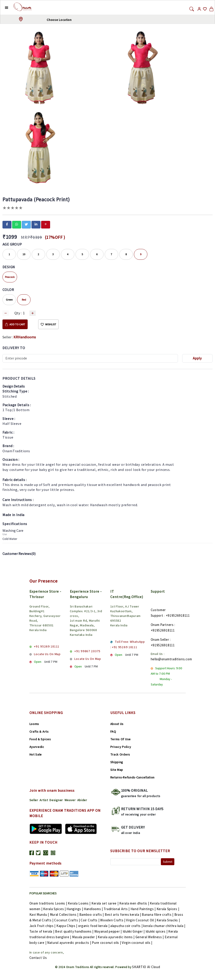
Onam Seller (160, 640)
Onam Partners (162, 625)
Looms (34, 724)
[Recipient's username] (90, 358)
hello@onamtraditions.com (171, 659)
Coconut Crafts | (67, 920)
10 (24, 254)
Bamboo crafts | (92, 915)
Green (9, 300)
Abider (82, 800)
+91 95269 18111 (47, 646)
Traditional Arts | (117, 909)
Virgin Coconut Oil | (141, 920)
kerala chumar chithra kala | (164, 926)
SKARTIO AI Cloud (146, 967)
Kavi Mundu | (40, 915)
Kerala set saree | (105, 903)
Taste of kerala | (42, 931)
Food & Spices (40, 739)
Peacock (10, 277)
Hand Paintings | (144, 909)
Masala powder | (85, 937)
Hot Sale (36, 754)
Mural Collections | (65, 915)
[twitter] (26, 224)
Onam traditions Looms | (49, 903)
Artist (44, 800)
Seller (34, 800)
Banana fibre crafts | (158, 915)
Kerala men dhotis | (135, 903)
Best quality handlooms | (75, 931)
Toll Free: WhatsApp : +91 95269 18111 (128, 644)
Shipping (117, 762)
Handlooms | (94, 909)
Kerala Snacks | (168, 920)
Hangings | (75, 909)
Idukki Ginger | (134, 931)
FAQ (113, 732)
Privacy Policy (121, 747)
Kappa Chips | (67, 926)
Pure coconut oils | (107, 943)
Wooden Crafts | (113, 920)
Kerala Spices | (55, 909)
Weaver (70, 800)
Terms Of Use (121, 739)
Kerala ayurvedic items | (117, 937)
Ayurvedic (37, 747)
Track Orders (120, 754)
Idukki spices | (157, 931)
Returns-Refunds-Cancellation (133, 777)
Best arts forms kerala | (123, 915)
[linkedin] (36, 224)
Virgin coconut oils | (137, 943)
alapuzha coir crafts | (127, 926)
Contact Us (38, 958)
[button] (3, 7)
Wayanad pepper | (109, 931)
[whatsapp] (17, 224)
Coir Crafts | (90, 920)
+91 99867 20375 (87, 651)
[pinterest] (46, 224)
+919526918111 (178, 615)
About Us (117, 724)
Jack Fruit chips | (43, 926)
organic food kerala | (94, 926)
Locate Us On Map (47, 654)
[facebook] (7, 224)
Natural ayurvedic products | (70, 943)
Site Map (117, 770)
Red (24, 300)
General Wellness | (150, 937)
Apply (197, 358)
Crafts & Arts (39, 732)
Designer (56, 800)
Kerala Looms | (80, 903)
